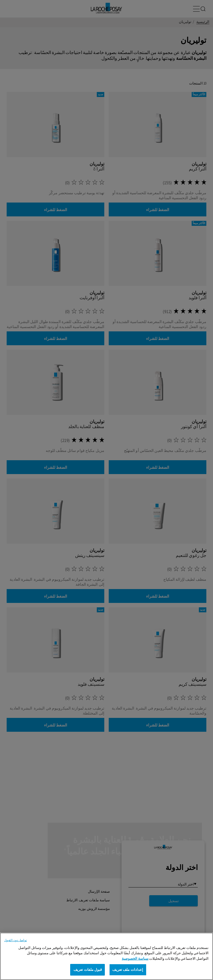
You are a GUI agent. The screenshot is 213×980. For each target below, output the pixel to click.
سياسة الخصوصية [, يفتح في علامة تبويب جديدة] (135, 959)
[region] (106, 956)
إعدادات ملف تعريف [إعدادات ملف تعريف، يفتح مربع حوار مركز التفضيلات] (128, 970)
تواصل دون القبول (16, 940)
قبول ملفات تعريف (88, 970)
